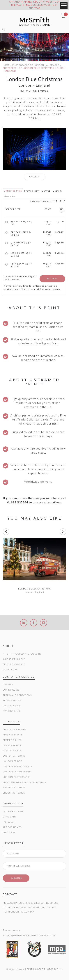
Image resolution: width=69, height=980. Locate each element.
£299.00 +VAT (47, 244)
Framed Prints (12, 740)
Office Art (9, 817)
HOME (6, 65)
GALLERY (35, 177)
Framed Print (32, 191)
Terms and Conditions (17, 695)
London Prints (12, 761)
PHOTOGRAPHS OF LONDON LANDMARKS (36, 65)
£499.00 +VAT (47, 255)
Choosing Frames (14, 793)
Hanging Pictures (14, 788)
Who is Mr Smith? (14, 659)
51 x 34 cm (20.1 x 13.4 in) (21, 233)
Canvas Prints (12, 745)
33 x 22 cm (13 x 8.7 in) (22, 223)
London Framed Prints (18, 767)
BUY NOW (52, 279)
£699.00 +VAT (47, 265)
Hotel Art (9, 822)
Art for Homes (12, 827)
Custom (57, 191)
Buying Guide (11, 690)
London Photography (17, 777)
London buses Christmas (34, 589)
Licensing (10, 196)
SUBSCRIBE (16, 878)
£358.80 (60, 243)
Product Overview (15, 730)
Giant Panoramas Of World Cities (24, 782)
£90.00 (60, 221)
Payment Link (11, 711)
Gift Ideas (9, 833)
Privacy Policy (12, 700)
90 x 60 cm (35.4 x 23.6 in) (21, 244)
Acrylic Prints (12, 751)
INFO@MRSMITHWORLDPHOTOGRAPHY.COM (31, 936)
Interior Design (13, 811)
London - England (34, 592)
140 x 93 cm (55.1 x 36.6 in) (21, 265)
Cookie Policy (11, 706)
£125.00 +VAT (47, 233)
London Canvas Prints (17, 772)
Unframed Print (13, 191)
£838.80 (60, 264)
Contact (8, 685)
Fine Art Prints (13, 735)
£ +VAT (48, 223)
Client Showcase (14, 664)
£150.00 (60, 232)
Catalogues (10, 670)
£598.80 (59, 253)
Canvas (46, 191)
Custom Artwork (14, 756)
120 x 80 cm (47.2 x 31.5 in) (21, 255)
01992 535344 (13, 930)
